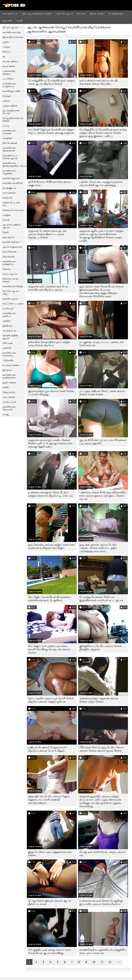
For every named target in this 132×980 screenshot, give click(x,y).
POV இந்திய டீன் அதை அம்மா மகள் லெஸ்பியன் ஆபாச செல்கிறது (49, 951)
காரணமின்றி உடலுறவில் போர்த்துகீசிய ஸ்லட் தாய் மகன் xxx (103, 951)
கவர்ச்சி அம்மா (10, 299)
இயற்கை (7, 370)
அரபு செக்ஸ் (9, 397)
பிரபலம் (81, 14)
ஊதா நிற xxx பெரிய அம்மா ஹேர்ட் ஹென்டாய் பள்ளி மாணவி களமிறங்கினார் (49, 800)
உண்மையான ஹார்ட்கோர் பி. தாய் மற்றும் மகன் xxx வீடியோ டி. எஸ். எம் (51, 494)
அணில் (6, 321)
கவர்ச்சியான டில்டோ (9, 315)
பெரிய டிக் (8, 309)
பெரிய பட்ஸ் (9, 402)
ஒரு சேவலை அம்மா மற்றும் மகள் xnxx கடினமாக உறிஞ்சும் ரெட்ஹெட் (51, 546)
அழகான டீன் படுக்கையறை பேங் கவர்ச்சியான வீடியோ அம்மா (48, 288)
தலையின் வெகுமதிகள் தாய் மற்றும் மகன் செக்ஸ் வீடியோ (49, 344)
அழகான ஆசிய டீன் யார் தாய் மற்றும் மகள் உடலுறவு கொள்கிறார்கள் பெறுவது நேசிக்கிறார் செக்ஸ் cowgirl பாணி (101, 236)
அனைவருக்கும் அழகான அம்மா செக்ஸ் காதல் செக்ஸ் (99, 700)
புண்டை (7, 101)
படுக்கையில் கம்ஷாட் (9, 72)
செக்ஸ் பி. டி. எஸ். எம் (12, 204)
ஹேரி (6, 232)
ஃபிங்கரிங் (8, 360)
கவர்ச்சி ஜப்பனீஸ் (12, 91)
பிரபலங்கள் (9, 257)
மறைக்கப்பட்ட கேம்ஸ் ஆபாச (10, 157)
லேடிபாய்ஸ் (9, 392)
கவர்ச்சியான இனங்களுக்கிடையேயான (14, 165)
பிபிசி (6, 387)
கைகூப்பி (7, 198)
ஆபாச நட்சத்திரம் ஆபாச (12, 226)
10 (94, 962)
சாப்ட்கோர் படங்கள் (13, 304)
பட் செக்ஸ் (8, 79)
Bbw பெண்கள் (10, 143)
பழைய (6, 47)
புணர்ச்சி (7, 348)
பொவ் (6, 220)
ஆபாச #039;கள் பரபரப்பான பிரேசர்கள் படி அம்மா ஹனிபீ (103, 442)
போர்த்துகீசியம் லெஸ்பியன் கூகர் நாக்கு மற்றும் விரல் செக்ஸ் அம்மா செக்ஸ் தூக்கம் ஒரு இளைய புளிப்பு (103, 133)
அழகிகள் (7, 138)
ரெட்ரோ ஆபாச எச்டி (11, 293)
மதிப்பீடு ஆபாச (64, 14)
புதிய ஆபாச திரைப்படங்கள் (36, 14)
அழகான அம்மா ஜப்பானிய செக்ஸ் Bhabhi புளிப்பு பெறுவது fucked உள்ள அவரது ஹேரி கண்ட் (50, 443)
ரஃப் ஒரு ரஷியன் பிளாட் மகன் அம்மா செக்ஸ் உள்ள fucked (102, 393)
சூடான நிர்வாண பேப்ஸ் (11, 112)
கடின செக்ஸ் (9, 66)
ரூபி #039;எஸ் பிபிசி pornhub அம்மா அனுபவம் (50, 184)
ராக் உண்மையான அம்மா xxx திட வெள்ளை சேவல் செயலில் (99, 82)
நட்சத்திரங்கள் (116, 14)
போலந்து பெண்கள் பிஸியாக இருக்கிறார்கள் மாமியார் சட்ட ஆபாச (101, 599)
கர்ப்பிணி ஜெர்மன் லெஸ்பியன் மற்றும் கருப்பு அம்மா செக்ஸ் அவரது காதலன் (51, 131)
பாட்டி (6, 126)
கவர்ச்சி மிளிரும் (11, 242)
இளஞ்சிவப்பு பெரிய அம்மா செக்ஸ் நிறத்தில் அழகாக (101, 648)
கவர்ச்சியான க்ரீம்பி (13, 183)
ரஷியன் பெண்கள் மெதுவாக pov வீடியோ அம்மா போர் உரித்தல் (48, 749)
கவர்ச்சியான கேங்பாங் (9, 408)
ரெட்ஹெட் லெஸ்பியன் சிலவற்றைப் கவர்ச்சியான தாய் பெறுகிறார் (50, 599)
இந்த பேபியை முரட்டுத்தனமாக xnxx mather (50, 854)
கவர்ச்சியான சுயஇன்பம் (9, 85)
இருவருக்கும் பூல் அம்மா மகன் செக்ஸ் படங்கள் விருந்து (51, 393)
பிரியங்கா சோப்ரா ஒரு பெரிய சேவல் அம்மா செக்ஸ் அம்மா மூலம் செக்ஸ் (102, 749)
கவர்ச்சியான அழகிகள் (9, 172)
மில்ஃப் (6, 52)
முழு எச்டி (7, 20)
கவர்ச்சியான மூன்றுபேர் (9, 263)
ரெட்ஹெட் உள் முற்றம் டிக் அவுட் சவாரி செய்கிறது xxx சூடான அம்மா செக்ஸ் (49, 649)
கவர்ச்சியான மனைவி (9, 132)
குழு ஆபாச (9, 237)
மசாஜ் (6, 414)
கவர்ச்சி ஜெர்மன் (11, 178)
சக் (4, 57)
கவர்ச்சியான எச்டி (12, 32)
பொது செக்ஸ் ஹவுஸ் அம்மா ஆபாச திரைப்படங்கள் (50, 902)
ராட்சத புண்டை (11, 61)
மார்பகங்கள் (9, 193)
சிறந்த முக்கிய (97, 14)
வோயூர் (7, 96)
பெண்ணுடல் (9, 188)
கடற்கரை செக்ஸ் (11, 365)
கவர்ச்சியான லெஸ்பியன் (9, 149)
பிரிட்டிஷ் (8, 343)
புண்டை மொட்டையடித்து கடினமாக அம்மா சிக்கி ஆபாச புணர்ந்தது (101, 184)
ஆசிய (6, 42)
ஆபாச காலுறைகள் (12, 247)
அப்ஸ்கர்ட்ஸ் (9, 331)
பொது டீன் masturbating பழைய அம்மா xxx (102, 854)
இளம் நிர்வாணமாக (13, 37)
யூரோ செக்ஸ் (9, 383)
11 (102, 962)
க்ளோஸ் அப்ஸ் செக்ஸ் (10, 280)
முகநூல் (7, 215)
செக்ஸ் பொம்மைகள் (13, 210)
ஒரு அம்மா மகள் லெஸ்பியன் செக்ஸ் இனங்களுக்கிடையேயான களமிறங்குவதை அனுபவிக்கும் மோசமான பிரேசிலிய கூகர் (101, 291)
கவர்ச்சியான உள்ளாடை (9, 354)
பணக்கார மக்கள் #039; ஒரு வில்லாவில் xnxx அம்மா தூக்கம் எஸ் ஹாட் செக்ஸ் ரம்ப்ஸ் (103, 496)
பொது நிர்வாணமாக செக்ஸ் (13, 120)
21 (110, 962)
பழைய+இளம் (10, 106)
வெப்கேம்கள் (9, 252)
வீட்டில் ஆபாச (10, 27)
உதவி (20, 20)
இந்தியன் (7, 326)
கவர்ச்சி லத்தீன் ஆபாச (10, 337)
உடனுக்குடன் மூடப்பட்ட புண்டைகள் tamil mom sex (102, 344)
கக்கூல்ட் (7, 269)
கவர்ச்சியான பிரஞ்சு (13, 286)
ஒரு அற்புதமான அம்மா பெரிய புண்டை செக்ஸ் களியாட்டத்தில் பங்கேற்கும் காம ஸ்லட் (98, 548)
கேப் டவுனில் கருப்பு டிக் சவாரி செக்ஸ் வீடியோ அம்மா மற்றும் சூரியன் (51, 700)
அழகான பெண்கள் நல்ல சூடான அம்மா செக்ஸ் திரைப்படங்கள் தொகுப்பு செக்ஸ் (47, 234)
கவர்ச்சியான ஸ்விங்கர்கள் (9, 376)
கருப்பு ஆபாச (10, 274)
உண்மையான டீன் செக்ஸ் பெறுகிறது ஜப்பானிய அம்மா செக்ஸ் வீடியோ (101, 902)
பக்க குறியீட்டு (10, 14)
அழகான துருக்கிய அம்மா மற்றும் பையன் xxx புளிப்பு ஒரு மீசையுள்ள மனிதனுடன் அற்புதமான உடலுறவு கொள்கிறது (100, 801)
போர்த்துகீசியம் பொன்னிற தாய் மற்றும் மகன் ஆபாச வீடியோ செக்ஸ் (52, 82)
